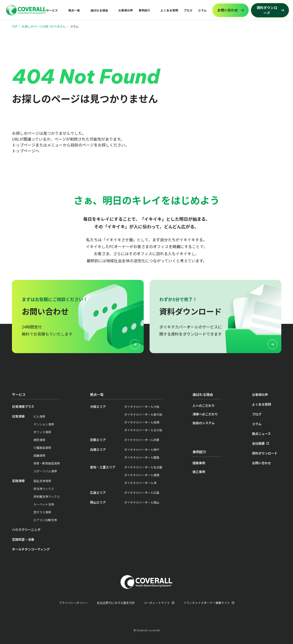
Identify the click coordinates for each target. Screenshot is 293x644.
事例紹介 (144, 10)
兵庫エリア (98, 449)
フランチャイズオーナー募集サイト (207, 603)
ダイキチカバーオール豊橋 (142, 475)
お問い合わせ (262, 463)
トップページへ (26, 151)
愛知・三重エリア (103, 467)
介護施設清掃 (42, 448)
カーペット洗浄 (44, 504)
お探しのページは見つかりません (44, 26)
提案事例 (199, 463)
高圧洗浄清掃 (42, 481)
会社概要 (258, 443)
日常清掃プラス (23, 406)
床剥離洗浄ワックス (47, 496)
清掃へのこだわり (205, 414)
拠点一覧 (74, 10)
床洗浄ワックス (44, 489)
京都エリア (98, 440)
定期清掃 (18, 481)
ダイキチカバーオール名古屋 (143, 467)
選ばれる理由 (99, 10)
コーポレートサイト (157, 603)
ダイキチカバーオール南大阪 (143, 414)
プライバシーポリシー (73, 603)
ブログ (188, 10)
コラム (202, 10)
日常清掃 (18, 416)
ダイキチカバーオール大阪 (142, 406)
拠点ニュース (261, 434)
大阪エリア (98, 406)
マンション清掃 (44, 424)
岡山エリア (98, 502)
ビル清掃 (39, 416)
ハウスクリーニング (26, 530)
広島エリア (98, 492)
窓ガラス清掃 (42, 512)
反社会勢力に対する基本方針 (116, 603)
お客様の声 (126, 10)
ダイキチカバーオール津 (140, 483)
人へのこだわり (204, 406)
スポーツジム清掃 (45, 471)
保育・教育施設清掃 (47, 463)
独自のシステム (204, 423)
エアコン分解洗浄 (45, 520)
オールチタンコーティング (31, 549)
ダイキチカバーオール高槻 (142, 422)
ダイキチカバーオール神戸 (142, 449)
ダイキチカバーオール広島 (142, 492)
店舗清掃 (39, 455)
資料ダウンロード (265, 453)
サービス (52, 10)
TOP (15, 26)
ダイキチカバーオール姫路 (142, 457)
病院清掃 (39, 440)
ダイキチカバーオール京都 (142, 440)
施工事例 (199, 472)
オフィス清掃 (42, 432)
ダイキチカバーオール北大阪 (143, 430)
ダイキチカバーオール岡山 (142, 502)
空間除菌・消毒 (23, 539)
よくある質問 (169, 10)
